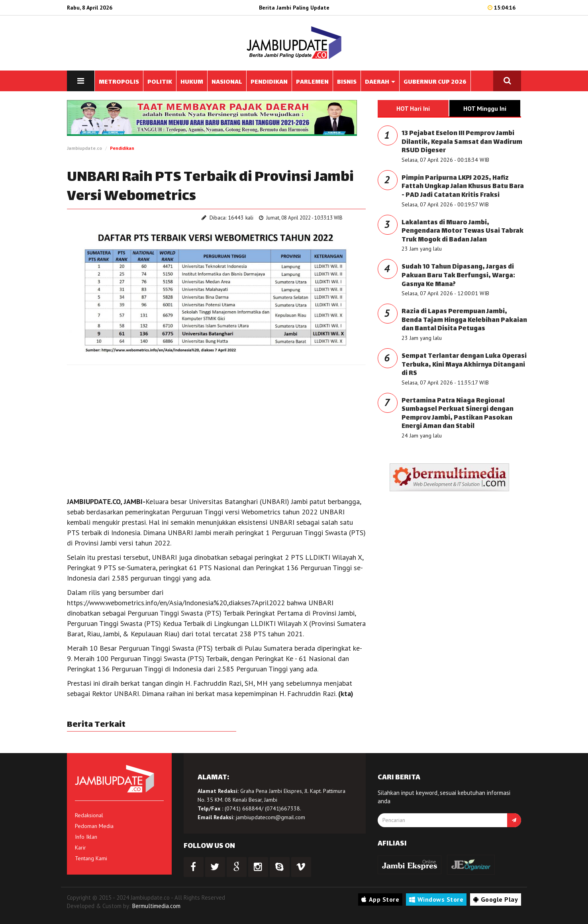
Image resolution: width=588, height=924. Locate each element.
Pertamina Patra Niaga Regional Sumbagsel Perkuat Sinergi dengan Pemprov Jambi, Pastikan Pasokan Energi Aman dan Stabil (458, 414)
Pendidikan (122, 148)
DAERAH (380, 82)
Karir (80, 847)
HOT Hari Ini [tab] (413, 108)
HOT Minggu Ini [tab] (485, 108)
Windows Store (436, 899)
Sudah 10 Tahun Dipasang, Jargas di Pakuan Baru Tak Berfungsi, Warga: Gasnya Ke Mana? (458, 276)
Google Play (496, 899)
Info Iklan (86, 837)
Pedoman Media (94, 826)
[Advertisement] (216, 429)
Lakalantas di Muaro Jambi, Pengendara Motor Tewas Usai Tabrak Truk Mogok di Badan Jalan (463, 231)
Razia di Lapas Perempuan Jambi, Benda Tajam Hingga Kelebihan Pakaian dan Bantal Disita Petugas (464, 320)
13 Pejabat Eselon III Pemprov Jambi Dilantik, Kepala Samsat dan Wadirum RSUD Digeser (462, 142)
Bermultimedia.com (156, 906)
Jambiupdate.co (84, 148)
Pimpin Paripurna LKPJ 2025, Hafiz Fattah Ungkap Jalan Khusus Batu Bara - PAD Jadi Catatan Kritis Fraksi (463, 187)
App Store (380, 899)
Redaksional (89, 815)
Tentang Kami (91, 858)
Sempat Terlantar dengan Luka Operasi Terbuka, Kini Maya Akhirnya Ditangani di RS (464, 365)
